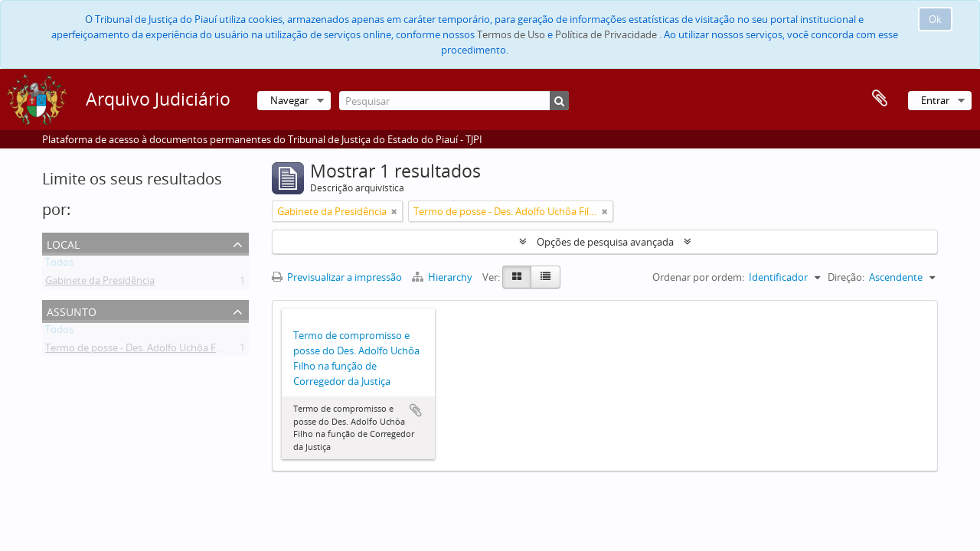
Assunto (72, 310)
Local (63, 243)
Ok (935, 19)
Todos (59, 265)
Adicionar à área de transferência (416, 410)
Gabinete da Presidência (100, 283)
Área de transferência (880, 99)
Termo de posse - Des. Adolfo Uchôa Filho (139, 350)
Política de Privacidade (606, 34)
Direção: (846, 277)
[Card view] (517, 277)
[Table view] (546, 277)
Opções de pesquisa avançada (605, 242)
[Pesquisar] (454, 101)
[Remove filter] (394, 211)
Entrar (935, 100)
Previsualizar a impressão (337, 277)
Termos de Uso (511, 34)
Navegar (289, 100)
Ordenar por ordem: (698, 277)
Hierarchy (443, 277)
